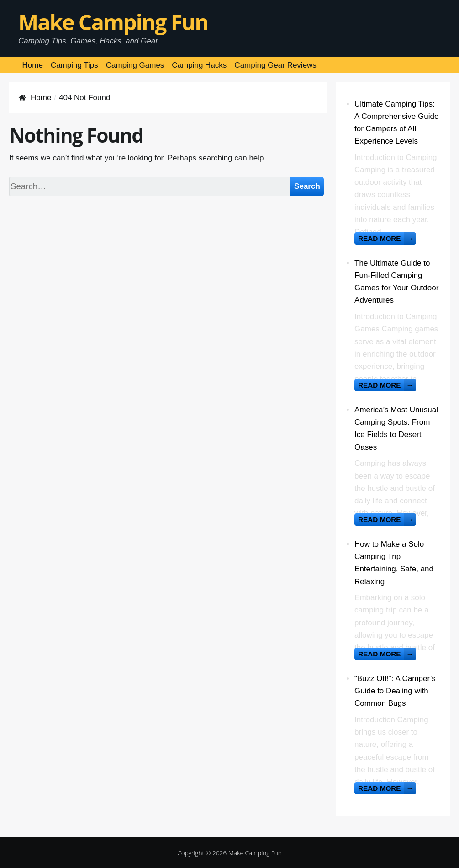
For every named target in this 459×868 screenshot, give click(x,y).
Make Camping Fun (113, 22)
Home (33, 65)
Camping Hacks (199, 65)
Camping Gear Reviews (275, 65)
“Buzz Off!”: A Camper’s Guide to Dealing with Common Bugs (395, 691)
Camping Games (135, 65)
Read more (387, 238)
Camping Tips (74, 65)
